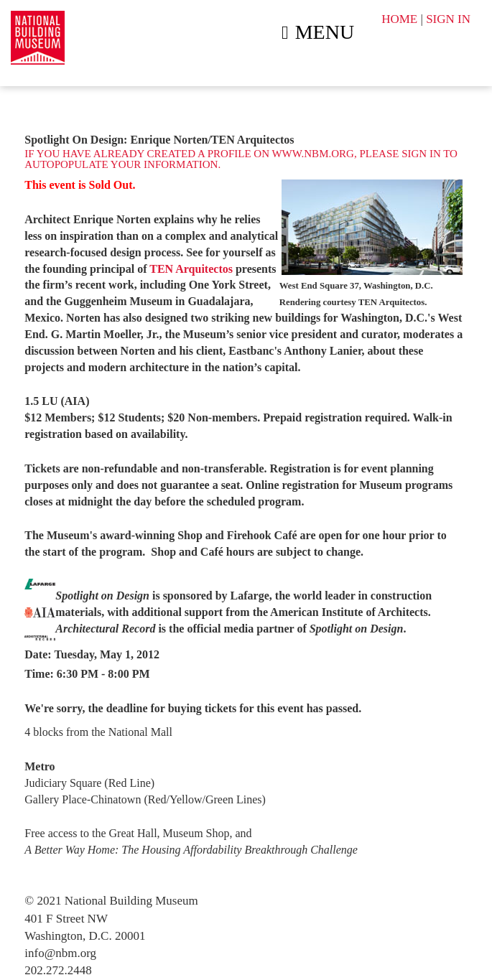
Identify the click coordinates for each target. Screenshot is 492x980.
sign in (421, 154)
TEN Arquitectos (192, 269)
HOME (399, 19)
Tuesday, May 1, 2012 (107, 654)
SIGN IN (448, 19)
